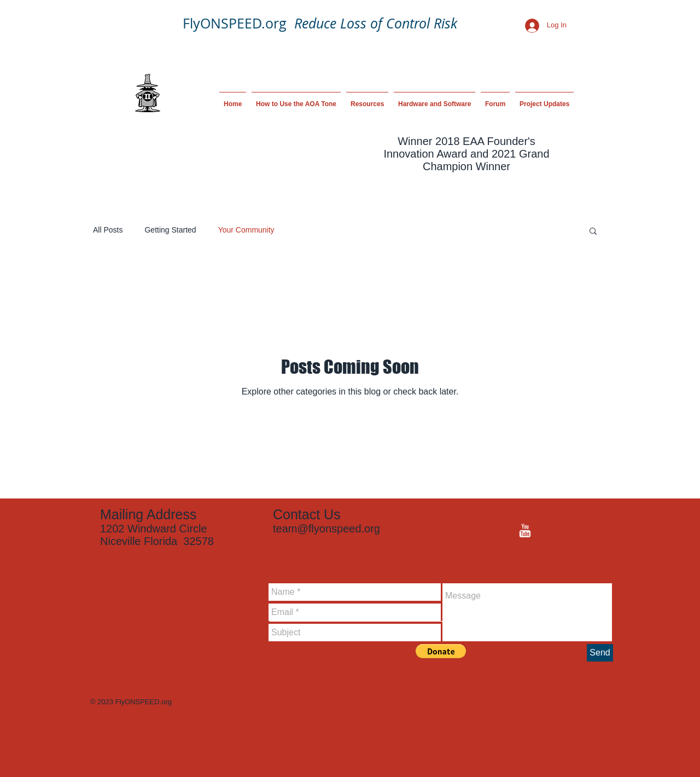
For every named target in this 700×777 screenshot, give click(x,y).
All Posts (108, 230)
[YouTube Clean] (525, 530)
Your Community (246, 230)
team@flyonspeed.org (326, 529)
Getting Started (170, 230)
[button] (593, 232)
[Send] (600, 653)
